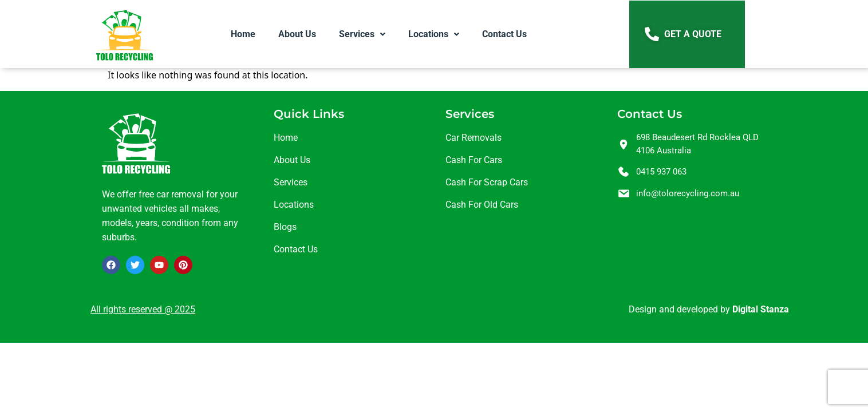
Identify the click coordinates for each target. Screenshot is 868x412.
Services (362, 34)
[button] (362, 34)
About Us (297, 34)
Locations (434, 34)
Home (243, 34)
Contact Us (504, 34)
